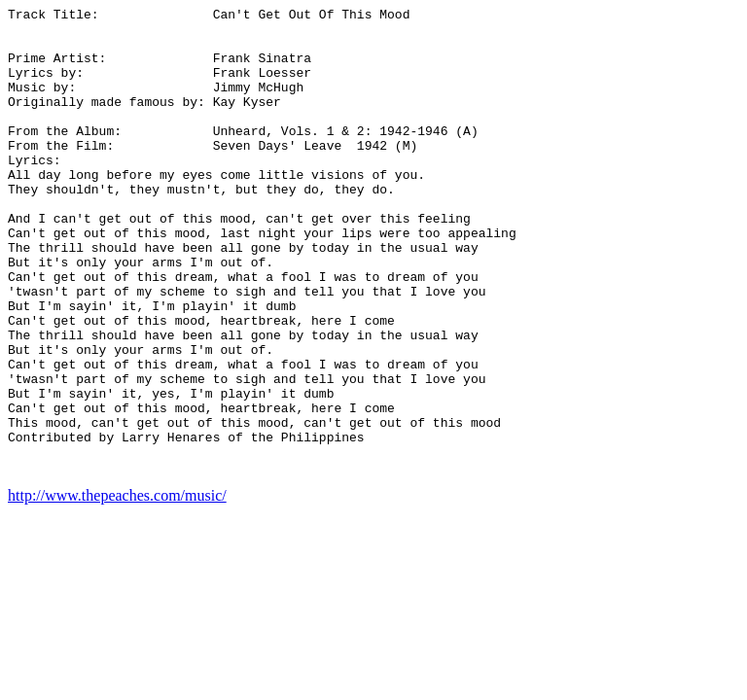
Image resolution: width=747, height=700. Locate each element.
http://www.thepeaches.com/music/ (117, 589)
